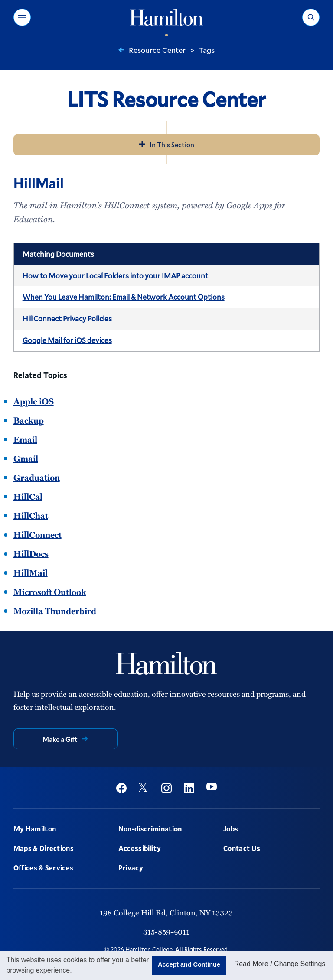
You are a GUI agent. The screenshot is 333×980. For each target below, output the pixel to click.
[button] (22, 17)
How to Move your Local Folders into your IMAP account (115, 276)
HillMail (31, 572)
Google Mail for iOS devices (67, 340)
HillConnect (38, 534)
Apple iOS (34, 401)
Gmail (26, 458)
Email (25, 439)
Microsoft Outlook (50, 592)
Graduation (37, 477)
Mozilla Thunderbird (55, 611)
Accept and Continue (189, 964)
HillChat (31, 515)
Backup (29, 420)
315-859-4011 (166, 931)
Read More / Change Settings (280, 964)
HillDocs (31, 553)
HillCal (28, 496)
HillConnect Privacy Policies (67, 319)
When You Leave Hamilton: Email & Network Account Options (124, 297)
